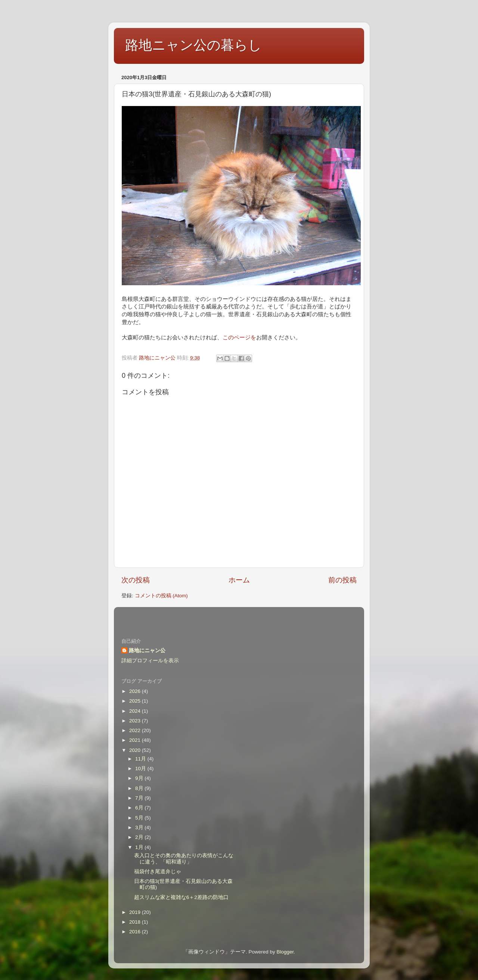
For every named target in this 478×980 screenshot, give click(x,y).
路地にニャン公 (147, 651)
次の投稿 (136, 580)
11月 (141, 759)
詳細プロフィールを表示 (150, 661)
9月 (140, 778)
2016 (136, 932)
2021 (136, 740)
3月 (140, 827)
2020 (136, 750)
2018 (136, 922)
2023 (136, 721)
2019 (136, 912)
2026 (136, 691)
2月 (140, 837)
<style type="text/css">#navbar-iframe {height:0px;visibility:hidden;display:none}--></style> (239, 618)
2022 (136, 730)
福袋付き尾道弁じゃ (158, 872)
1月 (140, 847)
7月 (140, 798)
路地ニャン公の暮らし (193, 45)
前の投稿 (342, 580)
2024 (136, 711)
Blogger (285, 952)
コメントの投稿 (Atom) (161, 596)
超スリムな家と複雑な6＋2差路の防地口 (181, 897)
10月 (141, 769)
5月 (140, 818)
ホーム (239, 580)
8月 (140, 788)
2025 (136, 701)
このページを (239, 337)
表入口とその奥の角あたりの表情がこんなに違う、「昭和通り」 (184, 858)
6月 (140, 808)
